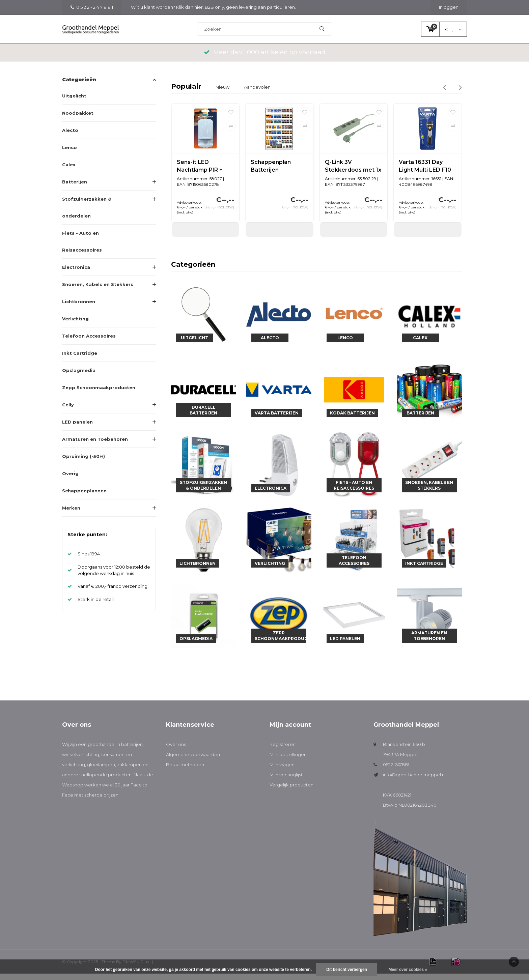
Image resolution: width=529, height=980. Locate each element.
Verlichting (75, 325)
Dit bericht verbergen (347, 970)
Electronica (76, 273)
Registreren (283, 751)
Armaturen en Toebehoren (95, 445)
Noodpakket (78, 119)
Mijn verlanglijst (286, 781)
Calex (69, 171)
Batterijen (75, 188)
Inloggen (449, 7)
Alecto (70, 137)
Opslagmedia (79, 377)
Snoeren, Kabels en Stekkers (98, 291)
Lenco (69, 154)
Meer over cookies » (408, 970)
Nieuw (222, 93)
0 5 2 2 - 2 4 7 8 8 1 (92, 7)
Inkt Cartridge (80, 359)
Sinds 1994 (89, 560)
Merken (71, 514)
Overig (70, 480)
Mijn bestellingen (288, 761)
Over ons (176, 751)
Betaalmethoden (185, 771)
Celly (68, 411)
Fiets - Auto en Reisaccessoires (82, 248)
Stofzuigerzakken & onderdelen (87, 214)
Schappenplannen (84, 497)
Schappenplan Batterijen (271, 173)
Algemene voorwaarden (193, 761)
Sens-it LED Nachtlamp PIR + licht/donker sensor (204, 173)
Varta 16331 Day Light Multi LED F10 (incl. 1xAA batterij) (425, 173)
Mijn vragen (282, 771)
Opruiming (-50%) (83, 463)
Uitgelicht (74, 102)
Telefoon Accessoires (89, 342)
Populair (186, 93)
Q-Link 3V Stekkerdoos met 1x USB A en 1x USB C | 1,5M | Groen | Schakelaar (353, 173)
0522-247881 (396, 771)
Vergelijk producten (291, 791)
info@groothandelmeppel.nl (414, 781)
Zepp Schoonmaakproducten (99, 394)
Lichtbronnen (79, 308)
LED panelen (77, 428)
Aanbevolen (257, 93)
